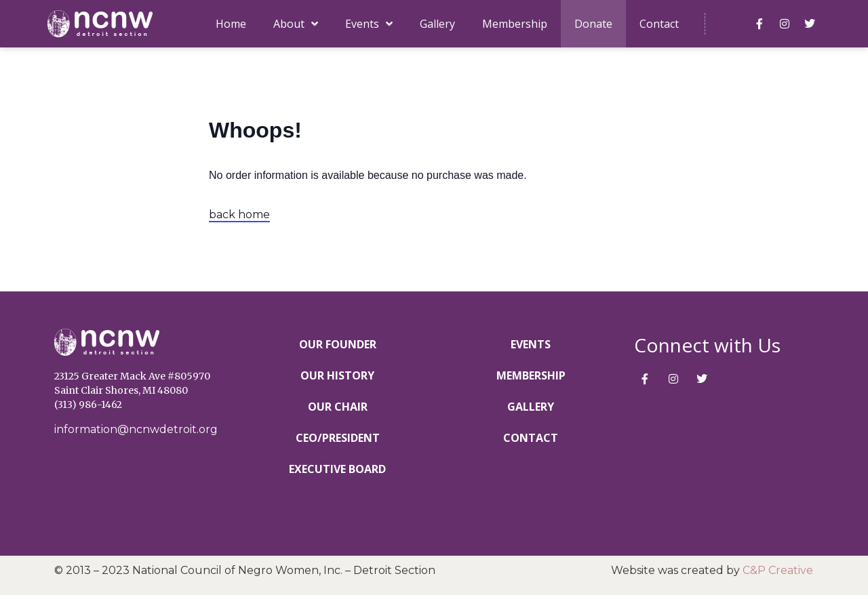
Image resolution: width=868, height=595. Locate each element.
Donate (593, 24)
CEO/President (338, 438)
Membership (515, 24)
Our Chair (338, 407)
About (296, 24)
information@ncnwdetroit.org (136, 429)
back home (239, 214)
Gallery (437, 24)
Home (231, 24)
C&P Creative (778, 570)
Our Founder (338, 344)
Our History (337, 375)
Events (369, 24)
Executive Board (337, 469)
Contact (659, 24)
